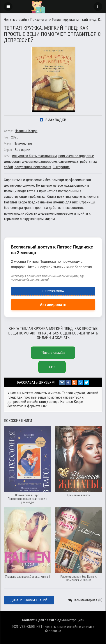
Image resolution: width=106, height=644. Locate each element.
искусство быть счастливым (34, 156)
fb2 (52, 367)
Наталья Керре (26, 131)
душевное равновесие (40, 161)
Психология (39, 19)
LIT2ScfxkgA (53, 290)
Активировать (53, 305)
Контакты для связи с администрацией (53, 620)
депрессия (12, 161)
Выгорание (61, 167)
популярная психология (33, 167)
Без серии (22, 150)
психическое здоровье (76, 156)
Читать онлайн (15, 19)
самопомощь (69, 161)
